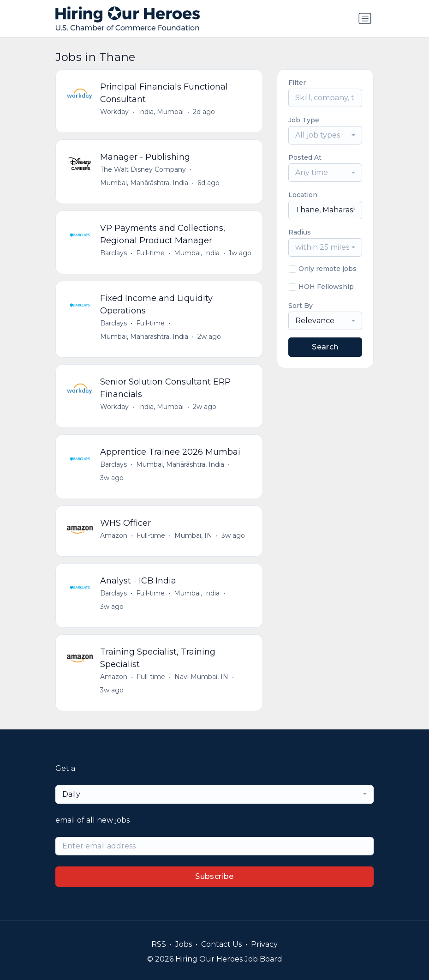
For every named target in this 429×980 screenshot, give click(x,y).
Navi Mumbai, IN (201, 677)
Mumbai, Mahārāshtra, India (144, 183)
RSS (159, 944)
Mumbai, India (197, 253)
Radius (300, 232)
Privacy (264, 944)
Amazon (114, 535)
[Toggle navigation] (365, 18)
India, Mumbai (161, 112)
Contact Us (221, 944)
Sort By (301, 306)
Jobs (184, 944)
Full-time (150, 253)
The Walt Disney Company (143, 169)
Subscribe (214, 876)
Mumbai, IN (193, 535)
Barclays (113, 253)
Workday (114, 112)
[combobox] (325, 135)
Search (325, 347)
